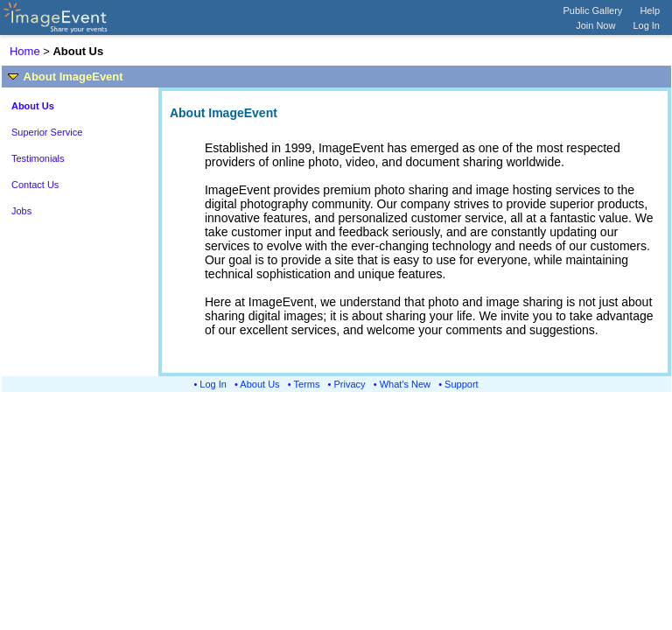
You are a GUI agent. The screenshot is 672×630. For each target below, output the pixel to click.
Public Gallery (593, 10)
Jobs (21, 211)
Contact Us (35, 185)
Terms (307, 384)
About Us (259, 384)
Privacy (350, 384)
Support (462, 384)
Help (650, 10)
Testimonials (38, 158)
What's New (405, 384)
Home (25, 51)
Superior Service (47, 132)
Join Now (595, 25)
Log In (646, 25)
